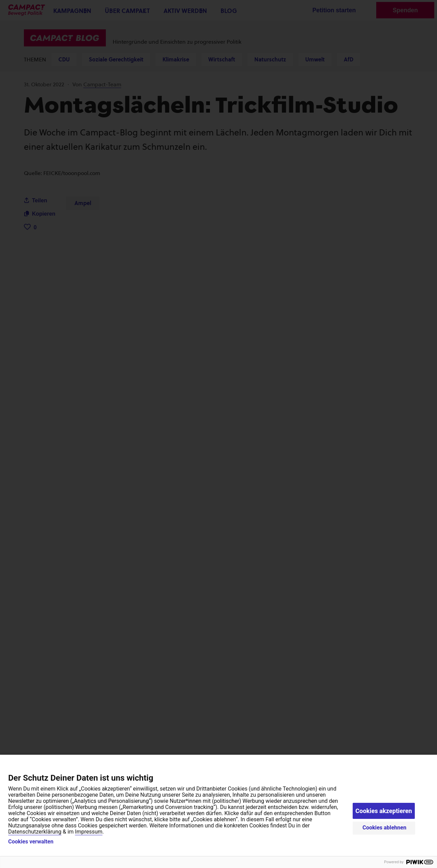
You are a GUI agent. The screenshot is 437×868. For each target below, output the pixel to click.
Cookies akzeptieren (384, 811)
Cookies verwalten (31, 842)
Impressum (89, 832)
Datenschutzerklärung (35, 832)
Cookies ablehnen (385, 828)
